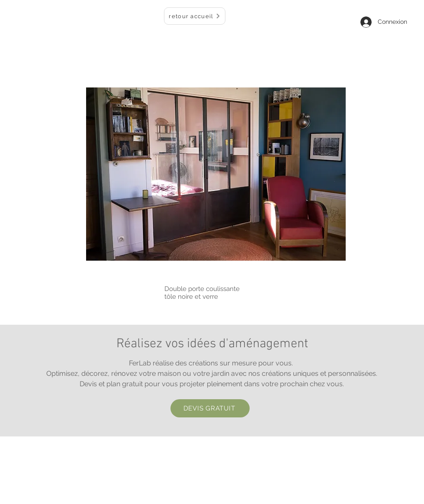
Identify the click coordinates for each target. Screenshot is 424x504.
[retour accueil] (195, 16)
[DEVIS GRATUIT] (210, 408)
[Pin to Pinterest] (335, 256)
